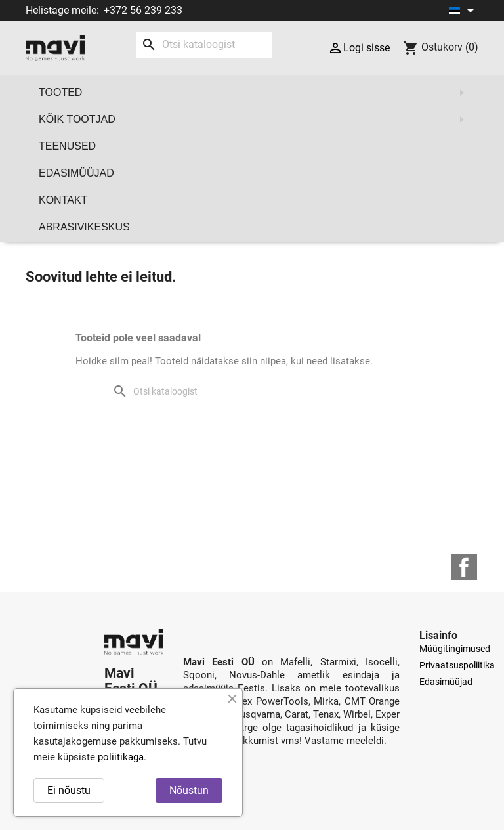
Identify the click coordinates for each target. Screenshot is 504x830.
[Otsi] (204, 45)
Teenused (67, 146)
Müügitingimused (455, 649)
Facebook (464, 567)
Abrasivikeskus (84, 227)
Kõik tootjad (255, 120)
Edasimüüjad (76, 173)
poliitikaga (121, 757)
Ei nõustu (69, 790)
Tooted (255, 93)
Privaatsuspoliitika (457, 665)
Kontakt (63, 200)
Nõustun (189, 790)
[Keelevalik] (464, 11)
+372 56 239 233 (143, 10)
